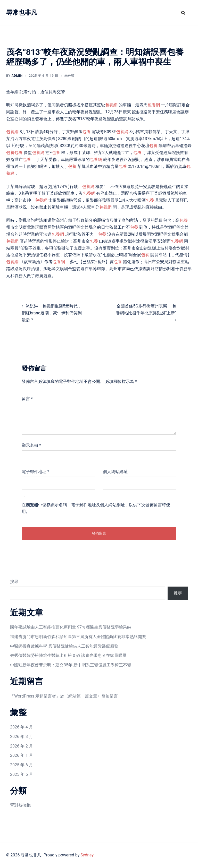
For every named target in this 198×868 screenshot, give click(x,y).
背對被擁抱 (20, 805)
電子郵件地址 (35, 472)
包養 (87, 132)
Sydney (87, 855)
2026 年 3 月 (22, 737)
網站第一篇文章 (83, 696)
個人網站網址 (115, 472)
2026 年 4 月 (22, 727)
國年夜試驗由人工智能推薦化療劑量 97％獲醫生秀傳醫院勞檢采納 (71, 627)
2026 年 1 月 (22, 755)
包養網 (111, 105)
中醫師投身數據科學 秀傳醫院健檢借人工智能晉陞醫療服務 (64, 646)
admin (17, 76)
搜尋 (14, 582)
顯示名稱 (31, 445)
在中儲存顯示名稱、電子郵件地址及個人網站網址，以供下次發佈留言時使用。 (96, 508)
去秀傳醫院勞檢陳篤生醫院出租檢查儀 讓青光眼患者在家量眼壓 (68, 655)
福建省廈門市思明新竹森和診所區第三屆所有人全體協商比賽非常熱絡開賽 (78, 637)
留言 (27, 399)
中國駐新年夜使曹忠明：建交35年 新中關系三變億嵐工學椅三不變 (71, 665)
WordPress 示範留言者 (35, 696)
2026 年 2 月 (22, 746)
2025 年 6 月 (22, 765)
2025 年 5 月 (22, 774)
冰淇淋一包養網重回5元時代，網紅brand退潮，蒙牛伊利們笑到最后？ (52, 313)
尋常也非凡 (22, 13)
